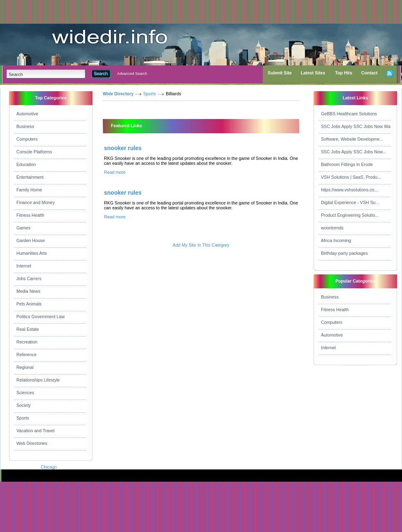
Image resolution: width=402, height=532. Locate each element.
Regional (25, 367)
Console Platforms (34, 152)
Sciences (25, 393)
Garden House (30, 240)
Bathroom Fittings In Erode (347, 164)
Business (25, 126)
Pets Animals (29, 304)
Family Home (29, 190)
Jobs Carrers (29, 278)
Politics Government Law (41, 317)
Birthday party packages (344, 253)
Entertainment (30, 177)
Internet (24, 266)
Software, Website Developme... (352, 139)
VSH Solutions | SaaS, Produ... (351, 177)
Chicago (49, 467)
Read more (115, 172)
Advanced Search (132, 74)
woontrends (332, 228)
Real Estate (28, 329)
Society (24, 405)
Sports (23, 418)
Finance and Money (36, 202)
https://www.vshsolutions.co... (349, 190)
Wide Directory (118, 94)
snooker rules (123, 148)
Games (23, 228)
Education (26, 164)
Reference (26, 355)
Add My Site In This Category (201, 245)
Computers (27, 139)
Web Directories (32, 443)
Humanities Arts (32, 253)
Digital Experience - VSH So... (350, 202)
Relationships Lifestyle (38, 380)
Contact (369, 73)
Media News (28, 291)
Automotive (27, 114)
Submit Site (280, 73)
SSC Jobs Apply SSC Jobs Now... (353, 152)
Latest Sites (313, 73)
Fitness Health (30, 215)
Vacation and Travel (35, 431)
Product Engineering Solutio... (350, 215)
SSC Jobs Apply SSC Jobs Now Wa (356, 126)
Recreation (27, 342)
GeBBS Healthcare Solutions (349, 114)
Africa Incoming (336, 240)
